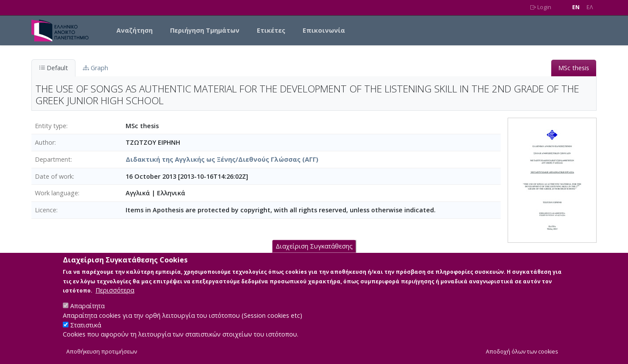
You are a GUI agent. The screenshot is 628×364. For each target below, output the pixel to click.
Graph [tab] (96, 68)
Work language (56, 193)
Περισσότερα (115, 300)
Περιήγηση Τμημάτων (205, 30)
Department (53, 159)
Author (45, 142)
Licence (46, 210)
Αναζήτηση (135, 30)
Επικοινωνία (324, 30)
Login (541, 7)
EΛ (590, 7)
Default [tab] (53, 68)
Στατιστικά (86, 335)
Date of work (54, 176)
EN (576, 7)
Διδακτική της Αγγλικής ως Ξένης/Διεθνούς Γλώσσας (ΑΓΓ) (222, 159)
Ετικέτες (271, 30)
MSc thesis (574, 68)
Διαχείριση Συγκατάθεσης (314, 256)
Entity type (51, 126)
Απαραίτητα (87, 315)
